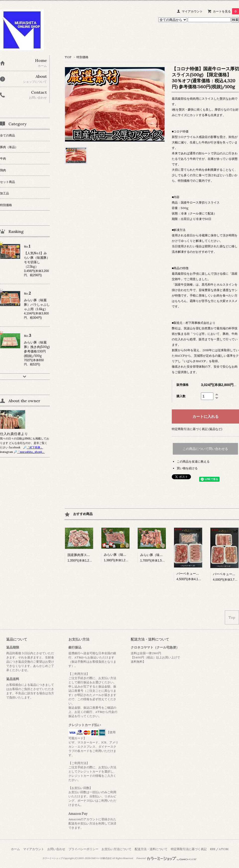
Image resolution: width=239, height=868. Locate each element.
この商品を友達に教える (193, 461)
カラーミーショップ (52, 858)
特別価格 (82, 57)
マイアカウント (192, 11)
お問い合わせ (56, 849)
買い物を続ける (187, 468)
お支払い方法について (117, 849)
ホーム (15, 849)
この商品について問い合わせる (205, 449)
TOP (68, 57)
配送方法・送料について (151, 849)
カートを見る (226, 11)
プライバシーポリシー (83, 849)
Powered (166, 858)
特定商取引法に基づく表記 (189, 849)
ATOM (224, 849)
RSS (213, 849)
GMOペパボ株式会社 (101, 858)
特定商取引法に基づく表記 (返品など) (197, 429)
